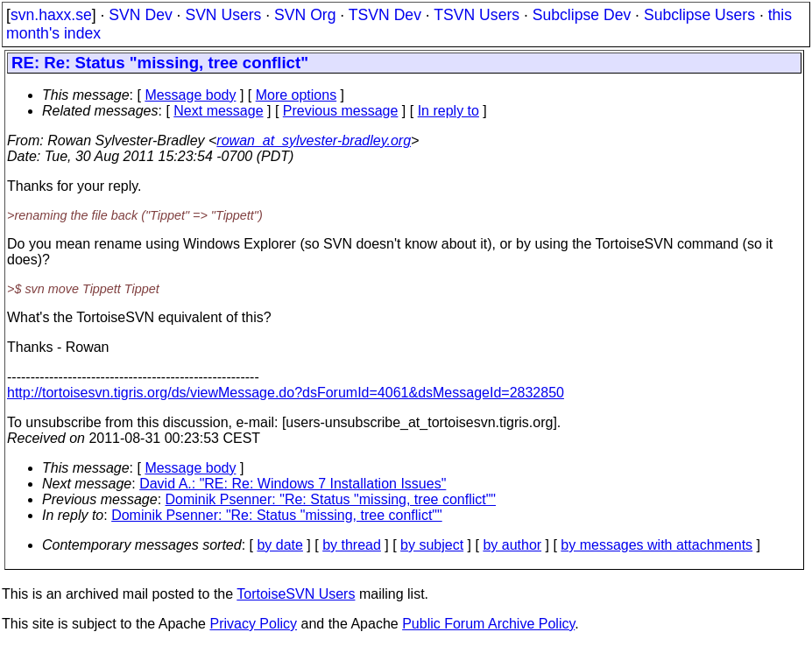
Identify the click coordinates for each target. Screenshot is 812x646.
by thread (352, 545)
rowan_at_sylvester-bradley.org (314, 140)
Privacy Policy (253, 624)
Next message (218, 111)
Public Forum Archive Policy (488, 624)
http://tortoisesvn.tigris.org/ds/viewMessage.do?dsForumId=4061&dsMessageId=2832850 (286, 393)
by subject (432, 545)
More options (297, 95)
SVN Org (305, 15)
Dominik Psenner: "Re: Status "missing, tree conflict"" (331, 499)
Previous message (341, 111)
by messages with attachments (657, 545)
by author (512, 545)
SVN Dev (140, 15)
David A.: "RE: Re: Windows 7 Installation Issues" (293, 484)
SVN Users (223, 15)
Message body (190, 95)
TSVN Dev (385, 15)
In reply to (448, 111)
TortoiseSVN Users (296, 594)
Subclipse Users (699, 15)
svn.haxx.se (51, 15)
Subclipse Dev (582, 15)
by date (279, 545)
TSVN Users (477, 15)
